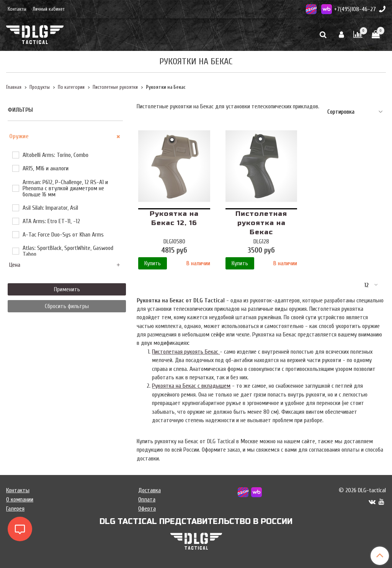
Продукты (40, 87)
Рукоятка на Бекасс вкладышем (191, 386)
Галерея (15, 509)
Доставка (149, 490)
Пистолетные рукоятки (115, 87)
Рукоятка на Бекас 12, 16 (174, 218)
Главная (14, 87)
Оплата (147, 499)
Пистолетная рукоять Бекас (186, 352)
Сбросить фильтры (67, 306)
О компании (20, 499)
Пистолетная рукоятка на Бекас (261, 223)
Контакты (17, 9)
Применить (67, 289)
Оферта (147, 509)
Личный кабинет (49, 9)
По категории (71, 87)
